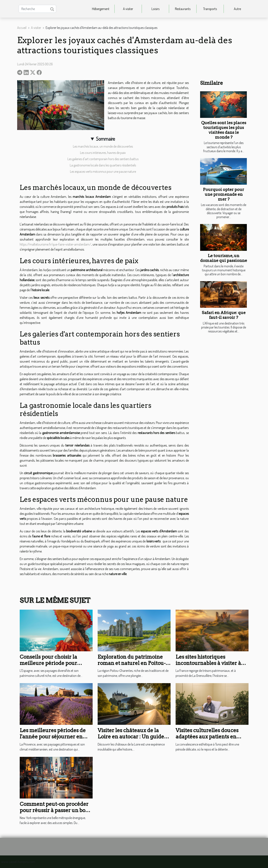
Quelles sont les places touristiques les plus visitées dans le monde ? (224, 130)
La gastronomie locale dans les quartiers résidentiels (103, 165)
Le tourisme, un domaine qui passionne (224, 258)
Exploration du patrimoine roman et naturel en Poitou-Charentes (132, 663)
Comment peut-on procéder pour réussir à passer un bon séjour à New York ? (54, 810)
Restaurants (183, 9)
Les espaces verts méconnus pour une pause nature (103, 171)
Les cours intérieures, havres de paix (103, 153)
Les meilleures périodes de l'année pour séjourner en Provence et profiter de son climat (53, 740)
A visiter (128, 9)
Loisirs (155, 9)
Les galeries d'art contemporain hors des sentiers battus (103, 159)
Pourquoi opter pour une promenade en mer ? (224, 194)
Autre (237, 9)
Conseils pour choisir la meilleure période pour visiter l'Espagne (48, 663)
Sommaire (106, 139)
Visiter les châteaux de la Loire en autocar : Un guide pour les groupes (131, 737)
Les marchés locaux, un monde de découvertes (103, 146)
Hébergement (101, 9)
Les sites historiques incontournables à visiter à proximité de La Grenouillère (212, 663)
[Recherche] (37, 9)
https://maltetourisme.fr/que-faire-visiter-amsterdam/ (55, 244)
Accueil (22, 28)
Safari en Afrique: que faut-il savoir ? (224, 315)
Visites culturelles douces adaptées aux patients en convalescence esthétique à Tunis (210, 740)
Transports (210, 9)
